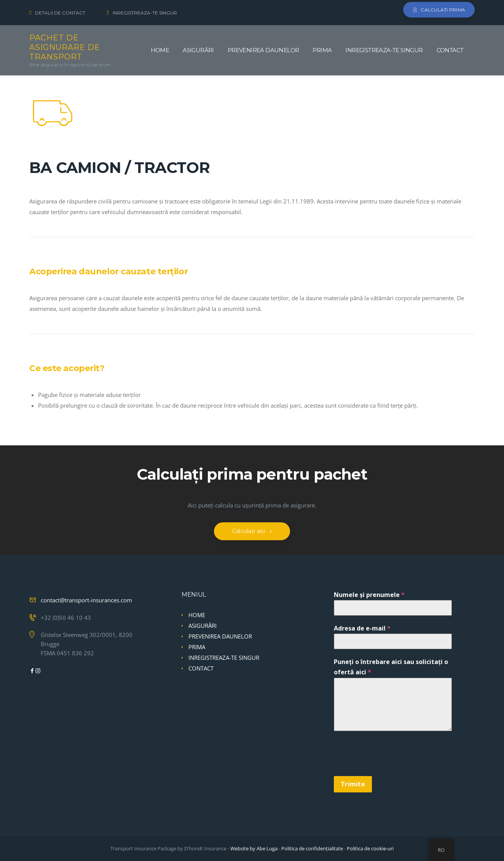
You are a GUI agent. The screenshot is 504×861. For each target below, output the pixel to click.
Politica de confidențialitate (312, 848)
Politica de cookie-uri (370, 848)
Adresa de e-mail (362, 629)
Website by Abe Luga (254, 848)
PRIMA (197, 647)
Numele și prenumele (369, 595)
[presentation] (392, 758)
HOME (197, 615)
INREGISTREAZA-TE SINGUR (224, 658)
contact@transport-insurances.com (86, 600)
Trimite (353, 784)
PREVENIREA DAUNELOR (220, 637)
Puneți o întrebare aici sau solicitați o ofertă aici (391, 667)
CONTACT (201, 669)
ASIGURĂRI (203, 626)
